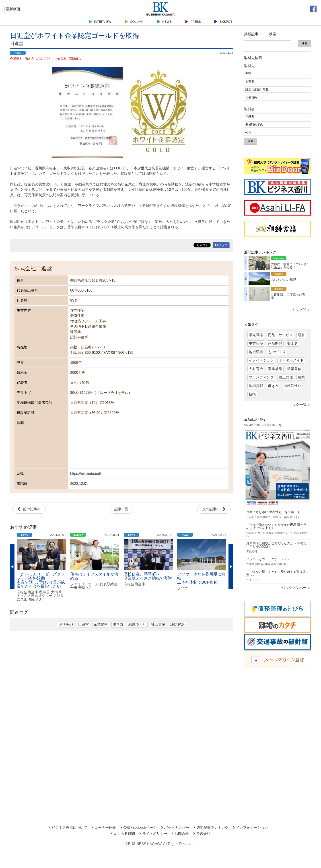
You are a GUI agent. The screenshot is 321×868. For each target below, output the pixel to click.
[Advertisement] (278, 740)
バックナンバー (175, 828)
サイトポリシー (153, 834)
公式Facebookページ (139, 828)
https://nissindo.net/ (86, 474)
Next (231, 567)
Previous (12, 567)
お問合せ (180, 834)
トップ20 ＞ (301, 310)
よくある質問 (123, 834)
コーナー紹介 (104, 828)
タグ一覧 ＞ (302, 405)
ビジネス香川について (68, 828)
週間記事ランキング (211, 828)
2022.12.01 (79, 484)
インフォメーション (250, 828)
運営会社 (202, 834)
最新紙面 (13, 9)
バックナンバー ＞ (296, 588)
